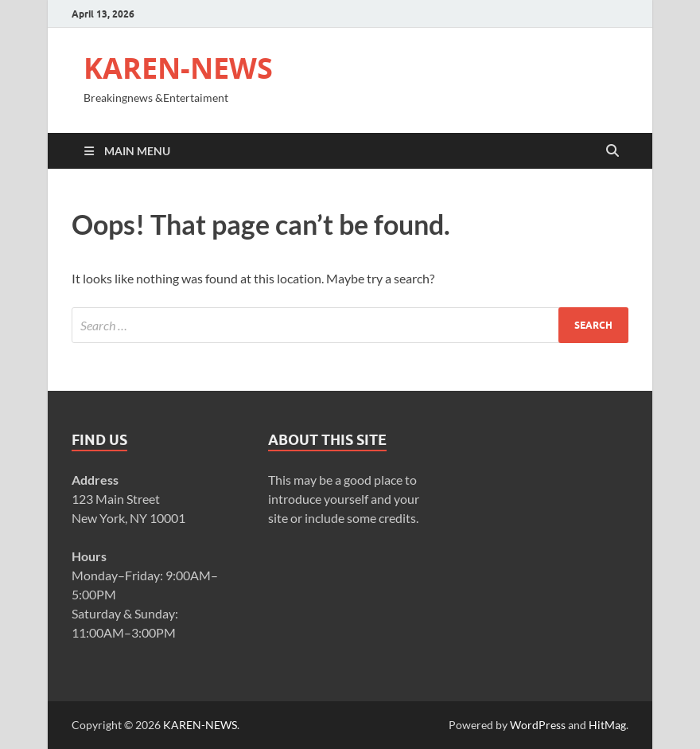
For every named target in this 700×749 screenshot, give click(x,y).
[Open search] (612, 151)
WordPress (538, 725)
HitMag (607, 725)
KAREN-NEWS (178, 68)
